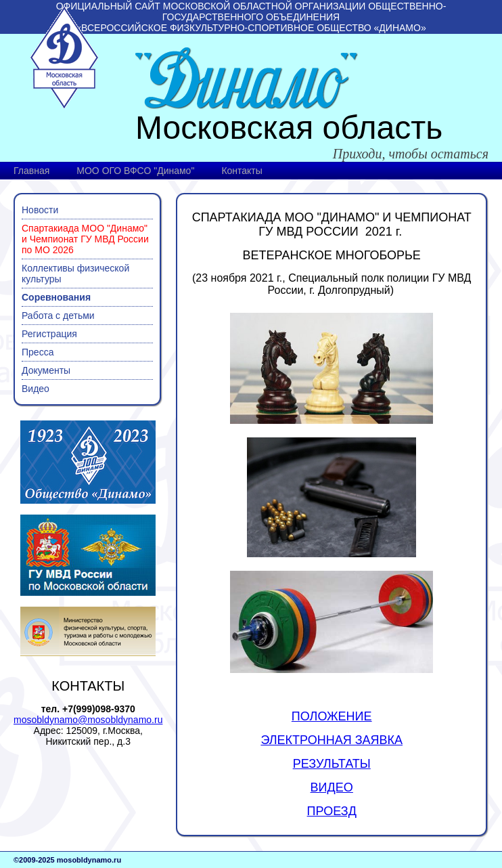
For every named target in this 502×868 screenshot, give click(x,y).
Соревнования (56, 297)
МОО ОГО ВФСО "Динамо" (135, 171)
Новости (40, 210)
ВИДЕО (332, 787)
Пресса (38, 352)
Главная (31, 171)
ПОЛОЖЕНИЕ (332, 716)
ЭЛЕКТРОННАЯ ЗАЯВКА (332, 740)
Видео (36, 389)
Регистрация (49, 334)
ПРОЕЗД (332, 811)
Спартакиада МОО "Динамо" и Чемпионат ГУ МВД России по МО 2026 (85, 239)
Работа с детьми (58, 316)
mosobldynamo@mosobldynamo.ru (88, 720)
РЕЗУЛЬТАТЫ (332, 764)
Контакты (242, 171)
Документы (46, 370)
